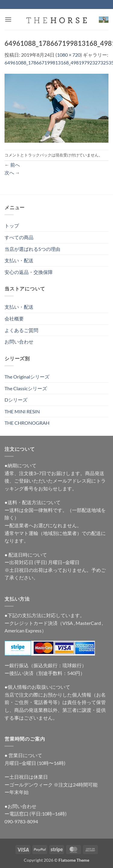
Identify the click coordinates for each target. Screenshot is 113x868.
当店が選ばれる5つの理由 (32, 249)
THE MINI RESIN (22, 411)
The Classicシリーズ (26, 388)
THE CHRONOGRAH (27, 423)
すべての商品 (19, 237)
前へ (12, 165)
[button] (8, 19)
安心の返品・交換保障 (29, 272)
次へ (12, 172)
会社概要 (14, 318)
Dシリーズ (16, 400)
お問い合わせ (19, 342)
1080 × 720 (69, 55)
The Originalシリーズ (27, 377)
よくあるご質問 (21, 330)
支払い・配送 (19, 260)
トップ (12, 226)
